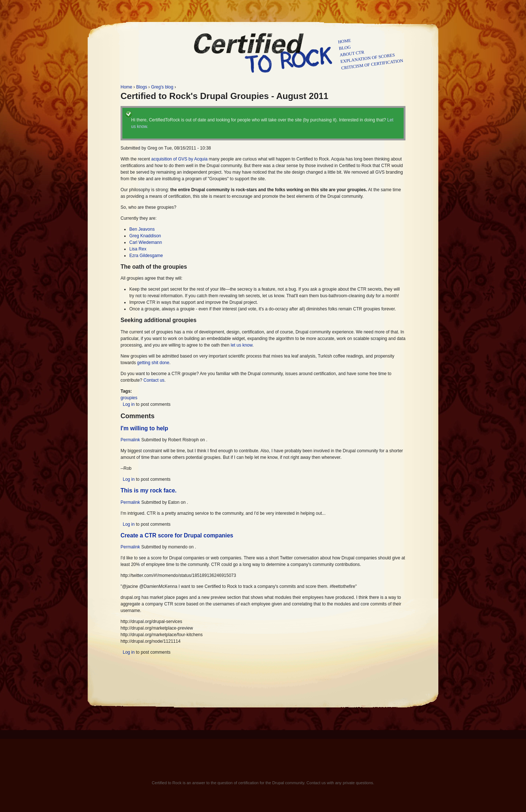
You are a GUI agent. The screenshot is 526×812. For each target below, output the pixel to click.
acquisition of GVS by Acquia (179, 159)
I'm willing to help (144, 428)
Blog (345, 48)
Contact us (154, 380)
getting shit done (153, 363)
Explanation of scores (368, 58)
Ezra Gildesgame (146, 256)
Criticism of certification (372, 64)
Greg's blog (162, 87)
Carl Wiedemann (146, 242)
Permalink (130, 440)
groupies (129, 398)
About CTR (352, 53)
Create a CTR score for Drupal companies (177, 535)
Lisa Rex (138, 249)
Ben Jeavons (142, 229)
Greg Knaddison (145, 236)
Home (345, 41)
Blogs (142, 87)
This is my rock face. (148, 490)
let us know (242, 345)
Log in (129, 404)
